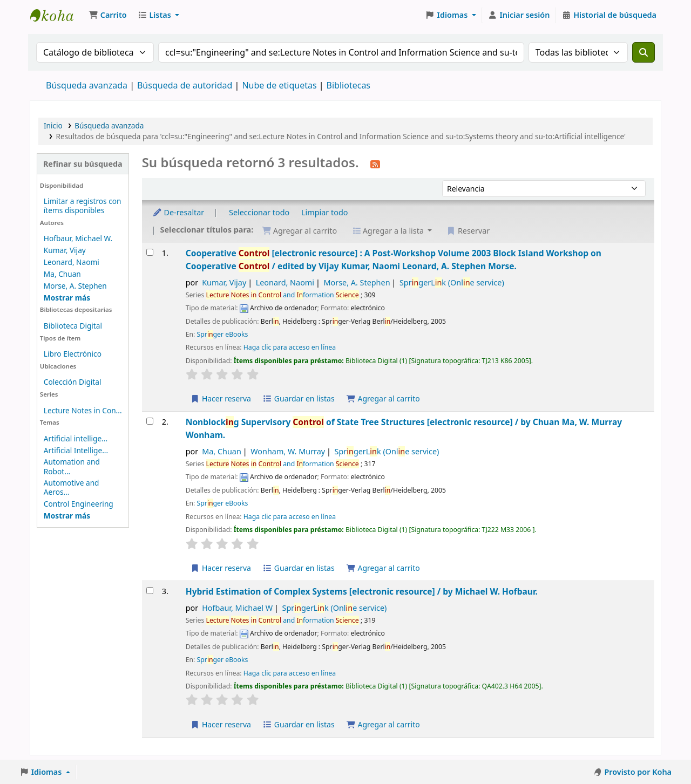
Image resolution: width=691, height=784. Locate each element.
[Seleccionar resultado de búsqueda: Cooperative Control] (150, 252)
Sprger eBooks (223, 334)
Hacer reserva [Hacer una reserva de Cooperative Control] (221, 398)
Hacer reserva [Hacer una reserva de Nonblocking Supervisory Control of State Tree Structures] (221, 568)
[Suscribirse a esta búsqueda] (375, 163)
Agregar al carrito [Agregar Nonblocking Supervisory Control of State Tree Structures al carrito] (383, 568)
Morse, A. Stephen (75, 286)
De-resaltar (178, 212)
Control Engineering (79, 504)
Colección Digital (73, 382)
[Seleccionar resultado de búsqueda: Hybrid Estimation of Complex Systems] (150, 591)
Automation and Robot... (72, 466)
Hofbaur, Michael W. (78, 238)
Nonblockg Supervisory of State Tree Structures (404, 428)
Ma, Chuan (62, 274)
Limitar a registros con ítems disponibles (83, 206)
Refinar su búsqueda (83, 164)
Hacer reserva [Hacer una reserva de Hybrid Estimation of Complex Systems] (221, 724)
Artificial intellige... (76, 438)
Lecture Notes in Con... (83, 410)
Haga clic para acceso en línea (290, 347)
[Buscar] (643, 52)
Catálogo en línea (57, 15)
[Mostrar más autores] (67, 298)
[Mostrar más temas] (67, 516)
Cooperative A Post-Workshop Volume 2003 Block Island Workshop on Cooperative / (394, 259)
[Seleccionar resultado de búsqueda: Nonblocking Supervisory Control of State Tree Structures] (150, 421)
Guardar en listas (299, 398)
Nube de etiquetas (279, 85)
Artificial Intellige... (76, 450)
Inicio (53, 125)
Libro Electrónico (73, 354)
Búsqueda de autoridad (185, 85)
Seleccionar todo (259, 212)
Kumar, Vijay (65, 250)
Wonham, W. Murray (288, 451)
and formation (283, 295)
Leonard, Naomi (72, 262)
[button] (108, 15)
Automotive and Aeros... (72, 487)
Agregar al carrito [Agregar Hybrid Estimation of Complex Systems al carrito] (383, 724)
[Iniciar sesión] (519, 15)
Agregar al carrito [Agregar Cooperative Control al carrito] (383, 398)
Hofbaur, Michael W (237, 608)
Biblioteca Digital (73, 326)
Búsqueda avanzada (87, 85)
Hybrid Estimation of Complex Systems (362, 591)
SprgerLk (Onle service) (452, 282)
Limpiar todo (325, 212)
